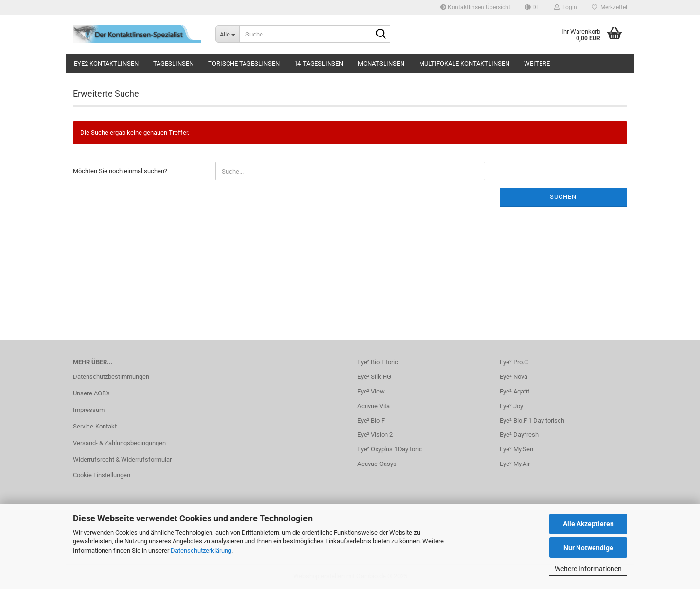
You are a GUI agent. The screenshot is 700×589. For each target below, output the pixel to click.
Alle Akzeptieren (588, 524)
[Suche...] (227, 34)
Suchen (563, 197)
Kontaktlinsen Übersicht (475, 7)
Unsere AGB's (91, 393)
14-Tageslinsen (319, 63)
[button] (532, 7)
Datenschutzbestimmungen (111, 377)
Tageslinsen (173, 63)
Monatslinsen (381, 63)
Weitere (537, 63)
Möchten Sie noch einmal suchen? (120, 171)
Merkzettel (609, 7)
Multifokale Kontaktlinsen (464, 63)
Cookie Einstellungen (102, 475)
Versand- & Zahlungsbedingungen (119, 443)
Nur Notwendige (588, 548)
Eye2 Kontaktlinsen (106, 63)
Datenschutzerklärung (201, 550)
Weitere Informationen (588, 569)
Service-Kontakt (95, 426)
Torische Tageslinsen (244, 63)
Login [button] (566, 7)
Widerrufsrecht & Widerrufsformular (122, 459)
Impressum (89, 410)
